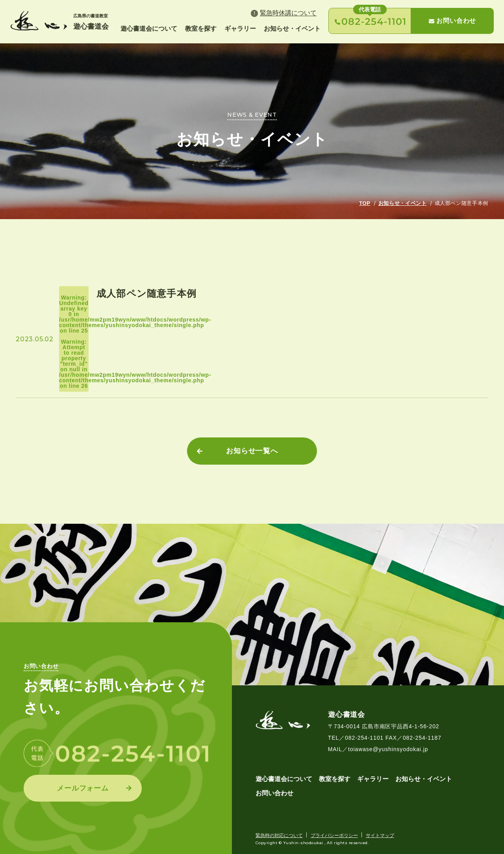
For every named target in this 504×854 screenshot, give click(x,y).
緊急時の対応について (279, 835)
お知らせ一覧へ (252, 451)
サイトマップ (380, 835)
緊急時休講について (288, 13)
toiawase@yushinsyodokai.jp (388, 749)
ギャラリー (240, 29)
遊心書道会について (149, 29)
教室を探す (201, 29)
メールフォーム (83, 788)
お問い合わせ (452, 21)
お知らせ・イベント (292, 29)
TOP (365, 203)
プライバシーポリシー (334, 835)
